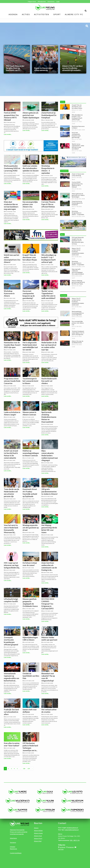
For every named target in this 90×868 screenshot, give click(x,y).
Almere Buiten (38, 830)
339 (29, 769)
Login (58, 1)
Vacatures (13, 842)
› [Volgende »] (32, 769)
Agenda (13, 14)
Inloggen (13, 847)
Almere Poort (38, 838)
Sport (57, 14)
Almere (36, 828)
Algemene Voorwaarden (17, 830)
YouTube (61, 849)
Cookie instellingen (16, 853)
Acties (26, 14)
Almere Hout (38, 836)
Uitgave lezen (32, 1)
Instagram (71, 847)
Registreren (13, 849)
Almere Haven (38, 833)
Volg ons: (62, 845)
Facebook (62, 847)
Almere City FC (74, 14)
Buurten (38, 823)
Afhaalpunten (42, 1)
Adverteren (51, 1)
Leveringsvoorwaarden (17, 834)
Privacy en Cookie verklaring (19, 832)
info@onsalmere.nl (72, 828)
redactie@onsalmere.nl (72, 830)
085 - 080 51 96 (75, 840)
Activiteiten (42, 14)
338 (24, 769)
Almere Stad (38, 841)
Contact (62, 823)
